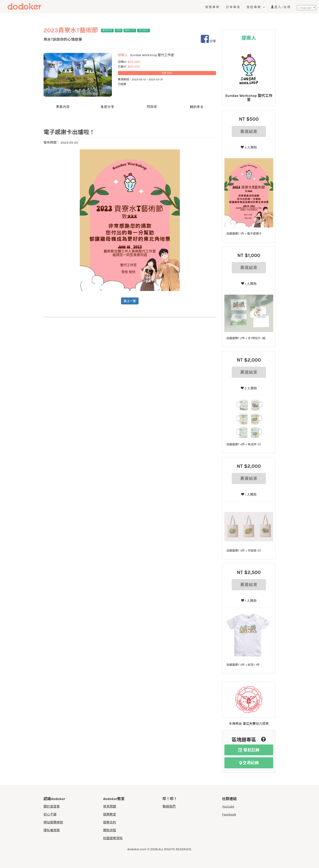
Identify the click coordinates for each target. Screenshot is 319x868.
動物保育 (107, 30)
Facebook (229, 814)
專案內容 (63, 107)
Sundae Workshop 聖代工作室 (249, 98)
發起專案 (256, 7)
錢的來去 (197, 107)
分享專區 (233, 7)
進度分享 (107, 107)
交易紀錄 (249, 763)
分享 (208, 41)
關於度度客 (52, 806)
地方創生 (144, 30)
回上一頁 (130, 301)
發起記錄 (249, 750)
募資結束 (249, 131)
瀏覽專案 (212, 7)
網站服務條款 (53, 822)
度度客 (32, 7)
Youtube (228, 806)
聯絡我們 (169, 806)
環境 (119, 30)
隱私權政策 (52, 830)
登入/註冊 (281, 7)
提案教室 (110, 814)
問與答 (152, 107)
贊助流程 (110, 830)
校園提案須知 (113, 838)
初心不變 (50, 814)
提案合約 (110, 822)
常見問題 (110, 806)
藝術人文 (130, 30)
